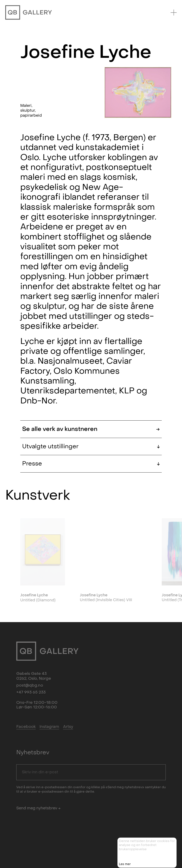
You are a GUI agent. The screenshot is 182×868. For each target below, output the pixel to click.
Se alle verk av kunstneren (91, 429)
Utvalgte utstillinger (91, 446)
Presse (91, 464)
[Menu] (174, 12)
